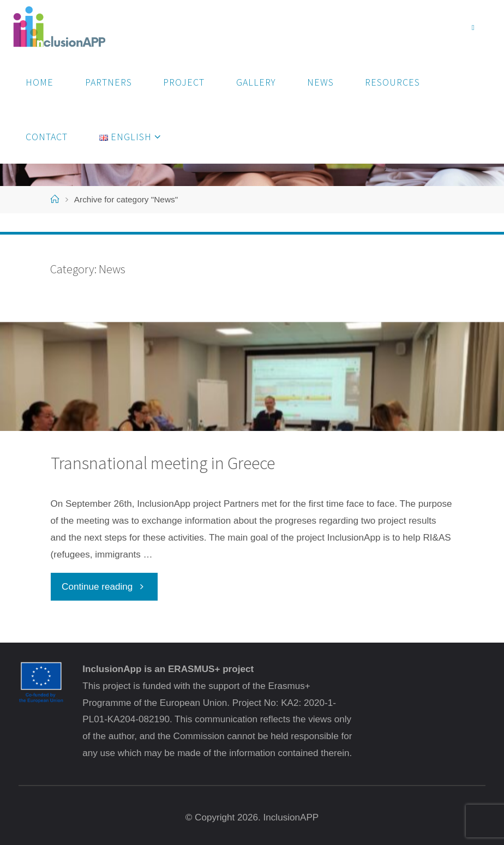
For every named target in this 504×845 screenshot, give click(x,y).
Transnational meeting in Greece (163, 463)
